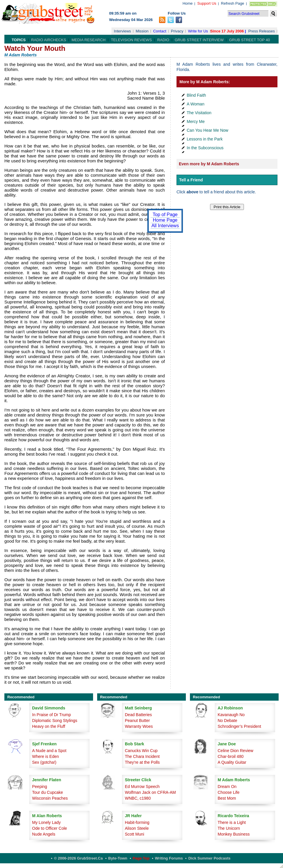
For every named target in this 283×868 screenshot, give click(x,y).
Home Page (165, 220)
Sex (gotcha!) (44, 762)
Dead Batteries (138, 715)
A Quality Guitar (232, 762)
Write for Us (198, 31)
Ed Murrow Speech (142, 787)
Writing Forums (169, 858)
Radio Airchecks (49, 40)
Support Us (207, 3)
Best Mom (227, 798)
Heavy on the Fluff (49, 726)
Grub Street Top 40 (249, 40)
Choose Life (229, 792)
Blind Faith (196, 95)
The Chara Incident (142, 756)
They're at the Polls (142, 762)
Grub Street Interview (199, 40)
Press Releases (262, 31)
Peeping (40, 787)
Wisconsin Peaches (50, 798)
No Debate (227, 721)
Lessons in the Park (205, 139)
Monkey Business (234, 834)
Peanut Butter (137, 721)
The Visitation (199, 113)
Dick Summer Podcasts (209, 858)
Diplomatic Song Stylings (55, 721)
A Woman (195, 104)
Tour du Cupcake (48, 792)
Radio (163, 40)
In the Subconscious (205, 148)
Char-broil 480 (231, 756)
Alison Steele (137, 828)
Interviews (122, 31)
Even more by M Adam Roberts (209, 164)
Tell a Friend (191, 180)
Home (188, 3)
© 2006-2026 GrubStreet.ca (78, 858)
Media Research (88, 40)
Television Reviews (131, 40)
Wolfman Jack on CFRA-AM (150, 792)
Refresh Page (233, 3)
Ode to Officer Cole (50, 828)
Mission (142, 31)
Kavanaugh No (231, 715)
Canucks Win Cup (141, 751)
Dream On (227, 787)
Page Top (141, 858)
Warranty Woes (139, 726)
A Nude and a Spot (49, 751)
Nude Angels (44, 834)
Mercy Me (196, 121)
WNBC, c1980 (138, 798)
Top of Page (165, 215)
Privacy (177, 31)
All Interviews (165, 226)
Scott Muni (134, 834)
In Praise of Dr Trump (51, 715)
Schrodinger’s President (239, 726)
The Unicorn (229, 828)
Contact (160, 31)
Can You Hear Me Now (207, 130)
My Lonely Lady (46, 822)
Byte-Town (118, 858)
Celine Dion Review (235, 751)
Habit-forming (137, 822)
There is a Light (232, 822)
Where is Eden (46, 756)
